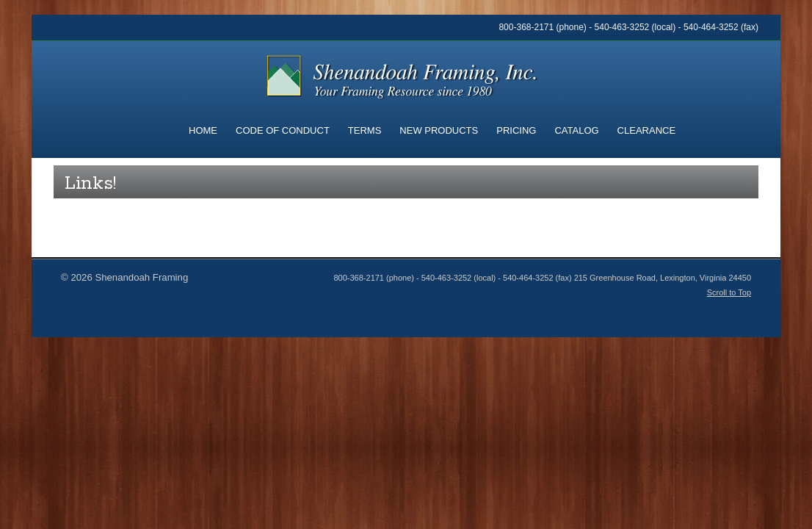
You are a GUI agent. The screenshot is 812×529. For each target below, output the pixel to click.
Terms (365, 130)
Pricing (516, 130)
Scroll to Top (729, 292)
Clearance (646, 130)
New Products (439, 130)
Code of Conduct (283, 130)
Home (203, 130)
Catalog (576, 130)
